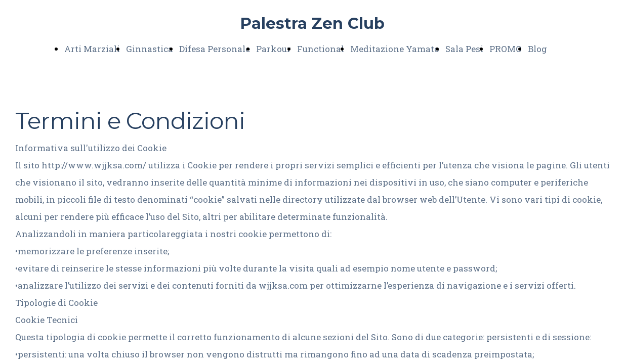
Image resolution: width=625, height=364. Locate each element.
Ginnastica (150, 49)
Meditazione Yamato (395, 49)
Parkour (274, 49)
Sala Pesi (464, 49)
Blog (537, 49)
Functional (321, 49)
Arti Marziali (92, 49)
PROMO (506, 49)
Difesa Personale (215, 49)
